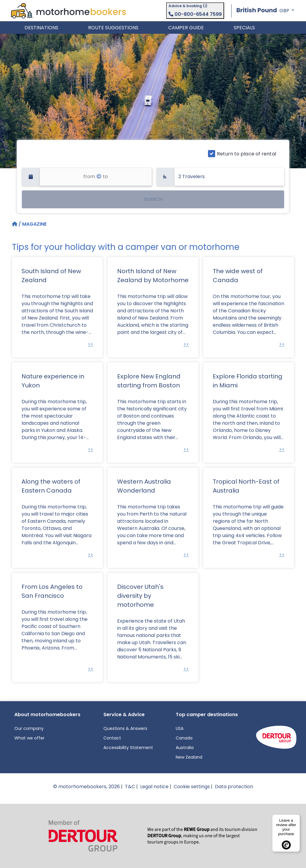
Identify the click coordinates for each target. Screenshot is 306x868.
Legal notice (154, 787)
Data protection (234, 787)
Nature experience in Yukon (53, 381)
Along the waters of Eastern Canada (51, 486)
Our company (29, 728)
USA (180, 728)
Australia (185, 748)
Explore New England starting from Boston (149, 381)
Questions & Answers (125, 728)
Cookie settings (192, 787)
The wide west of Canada (238, 276)
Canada (184, 738)
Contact (112, 738)
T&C (130, 787)
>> (91, 344)
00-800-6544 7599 (195, 14)
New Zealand (189, 757)
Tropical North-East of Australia (246, 486)
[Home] (15, 224)
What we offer (29, 738)
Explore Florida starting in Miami (248, 381)
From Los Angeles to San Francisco (52, 591)
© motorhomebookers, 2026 (87, 787)
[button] (265, 11)
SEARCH (153, 199)
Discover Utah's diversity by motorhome (140, 596)
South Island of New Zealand (51, 276)
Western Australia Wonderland (144, 486)
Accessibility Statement (128, 748)
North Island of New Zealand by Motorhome (153, 276)
